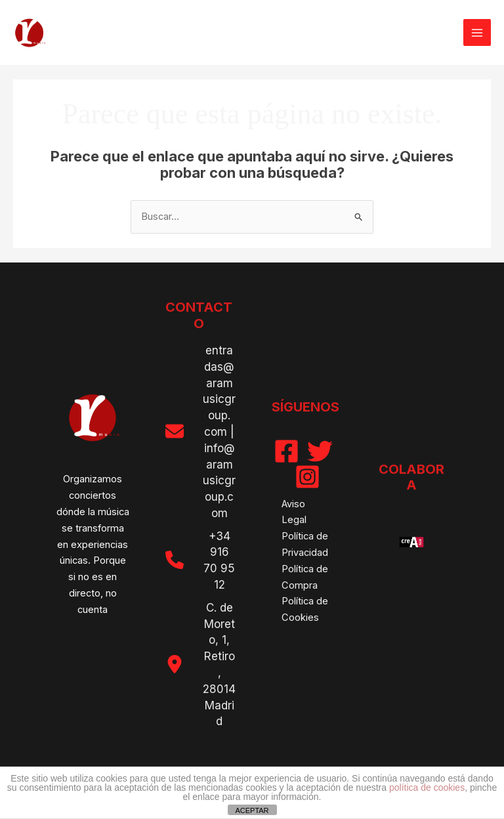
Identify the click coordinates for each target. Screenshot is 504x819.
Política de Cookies (305, 609)
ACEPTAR (252, 810)
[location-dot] (175, 664)
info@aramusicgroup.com (219, 481)
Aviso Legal (294, 512)
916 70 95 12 (219, 568)
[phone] (175, 560)
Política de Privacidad (305, 544)
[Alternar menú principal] (477, 33)
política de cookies (427, 787)
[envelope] (175, 431)
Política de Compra (305, 577)
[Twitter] (320, 451)
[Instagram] (307, 477)
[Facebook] (286, 451)
